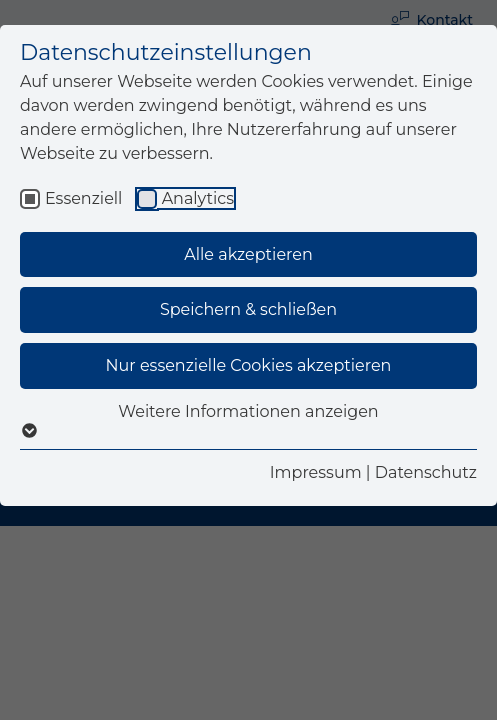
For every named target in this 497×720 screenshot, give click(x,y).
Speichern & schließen (248, 309)
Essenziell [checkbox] (83, 198)
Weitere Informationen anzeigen (248, 421)
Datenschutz (426, 472)
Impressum (316, 472)
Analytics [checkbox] (198, 198)
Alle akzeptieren (248, 254)
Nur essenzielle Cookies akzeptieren (249, 365)
